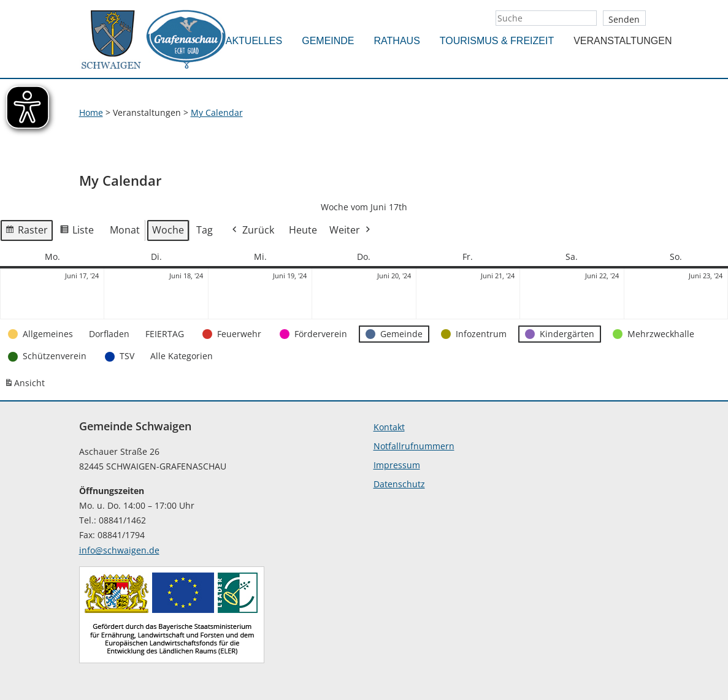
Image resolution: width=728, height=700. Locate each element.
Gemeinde (328, 41)
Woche (168, 230)
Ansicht (26, 386)
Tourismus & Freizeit (497, 41)
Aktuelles (254, 41)
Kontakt (389, 427)
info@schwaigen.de (119, 550)
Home (91, 112)
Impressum (397, 465)
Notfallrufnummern (414, 446)
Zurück (252, 231)
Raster (26, 232)
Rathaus (397, 41)
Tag (205, 230)
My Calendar (217, 112)
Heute (303, 230)
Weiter (351, 231)
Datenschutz (399, 484)
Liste (77, 232)
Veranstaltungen (623, 41)
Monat (125, 230)
